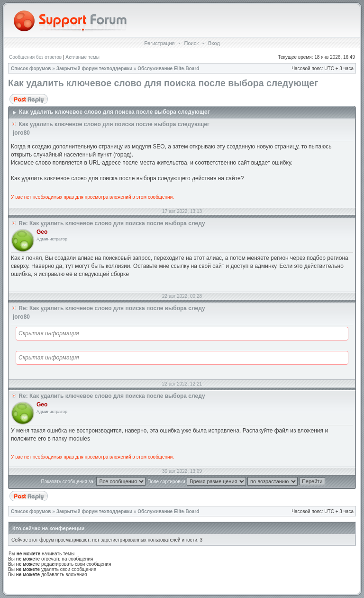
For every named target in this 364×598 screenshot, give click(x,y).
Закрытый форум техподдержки (95, 69)
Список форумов (31, 69)
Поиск (191, 43)
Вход (214, 43)
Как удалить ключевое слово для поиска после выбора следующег (163, 83)
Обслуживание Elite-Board (168, 69)
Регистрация (159, 43)
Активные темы (82, 57)
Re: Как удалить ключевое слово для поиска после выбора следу (112, 223)
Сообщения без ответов (35, 57)
